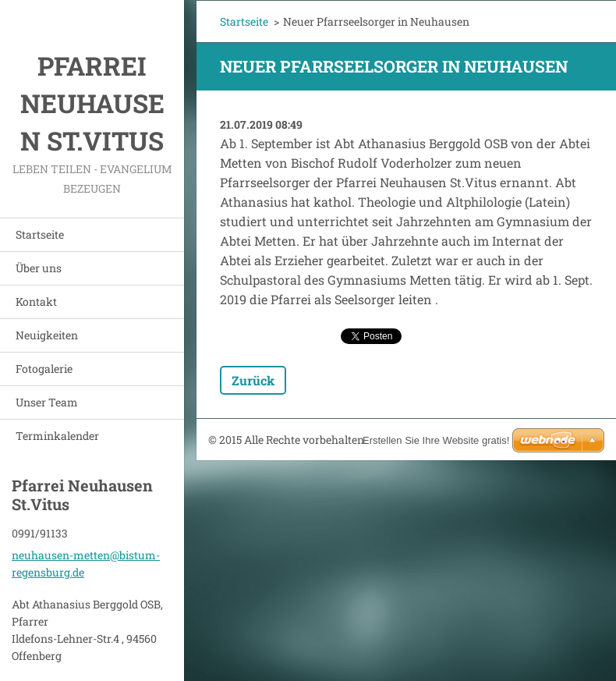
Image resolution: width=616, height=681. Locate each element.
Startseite (40, 234)
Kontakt (36, 301)
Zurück (253, 380)
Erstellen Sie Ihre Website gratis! (436, 440)
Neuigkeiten (47, 335)
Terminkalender (57, 436)
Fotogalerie (44, 369)
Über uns (39, 268)
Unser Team (47, 402)
